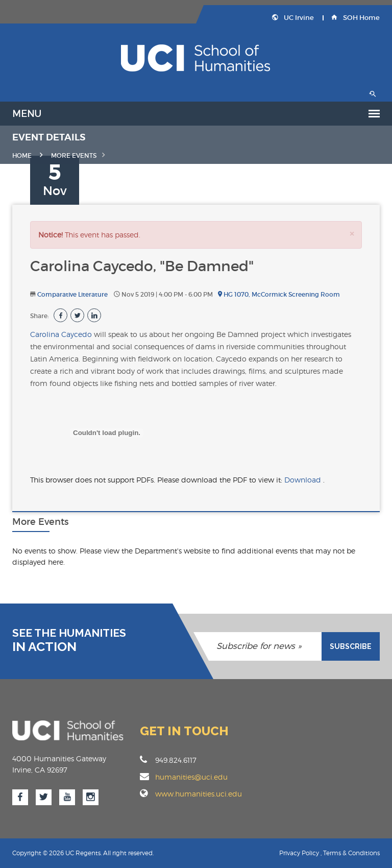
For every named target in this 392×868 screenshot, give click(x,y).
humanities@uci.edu (191, 777)
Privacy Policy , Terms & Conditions (329, 853)
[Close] (352, 234)
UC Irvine (293, 18)
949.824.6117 (168, 760)
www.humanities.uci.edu (199, 794)
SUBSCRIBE (351, 646)
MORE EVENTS (74, 155)
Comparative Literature (72, 294)
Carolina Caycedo (61, 334)
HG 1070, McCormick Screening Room (279, 294)
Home (22, 155)
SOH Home (356, 18)
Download (304, 480)
